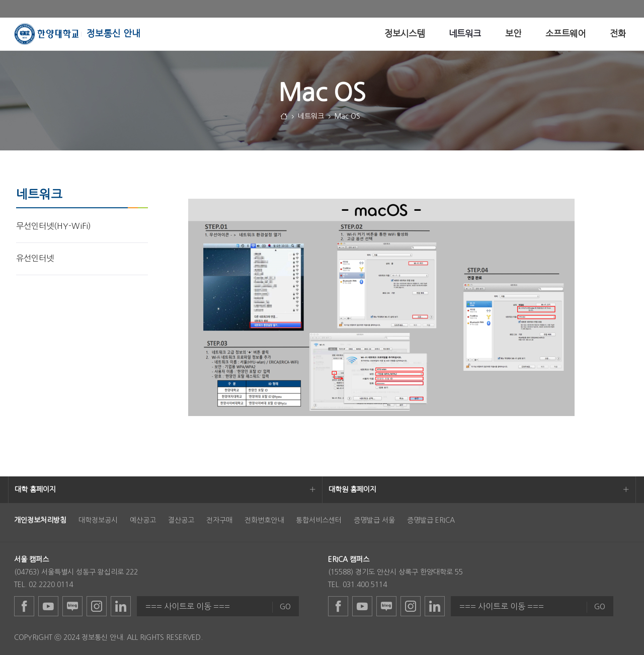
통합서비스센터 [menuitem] (319, 520)
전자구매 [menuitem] (219, 520)
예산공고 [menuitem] (143, 520)
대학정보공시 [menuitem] (98, 520)
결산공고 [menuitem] (181, 520)
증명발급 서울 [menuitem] (374, 520)
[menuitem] (405, 34)
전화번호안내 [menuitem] (264, 520)
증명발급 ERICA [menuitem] (431, 520)
